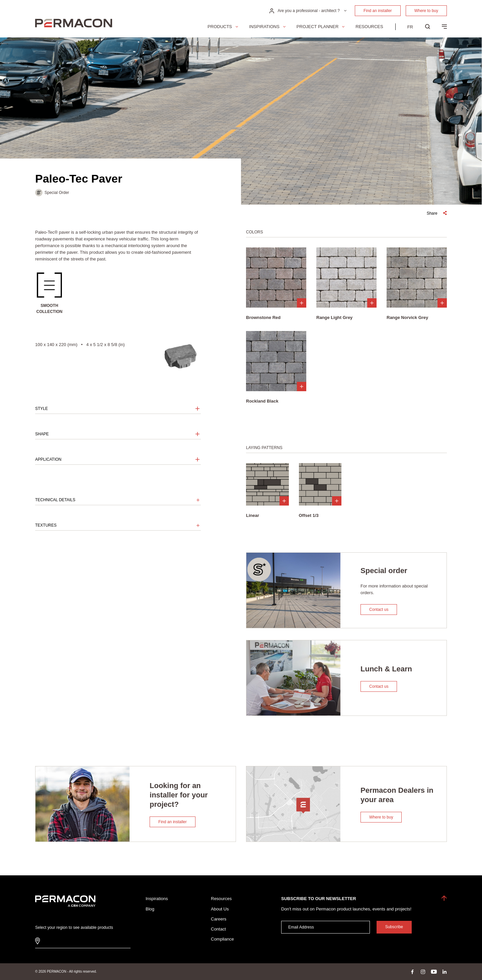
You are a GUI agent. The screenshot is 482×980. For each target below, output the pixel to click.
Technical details (55, 500)
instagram (423, 972)
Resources (369, 27)
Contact (218, 929)
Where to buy (426, 11)
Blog (150, 909)
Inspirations (264, 27)
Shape (42, 434)
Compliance (222, 939)
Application (48, 459)
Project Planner (317, 27)
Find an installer (378, 11)
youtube (434, 972)
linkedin (445, 972)
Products (220, 27)
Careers (219, 919)
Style (42, 409)
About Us (220, 909)
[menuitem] (410, 27)
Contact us (379, 610)
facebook (412, 972)
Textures (46, 525)
